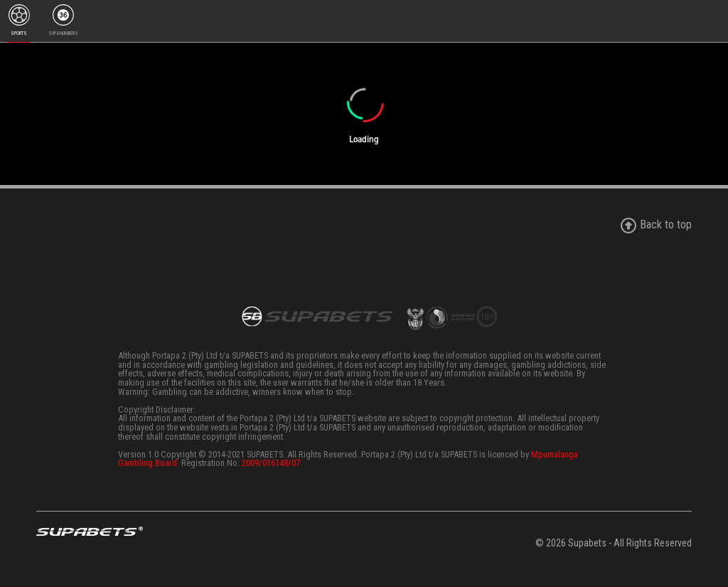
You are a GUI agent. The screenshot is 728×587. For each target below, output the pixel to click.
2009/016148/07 (271, 463)
